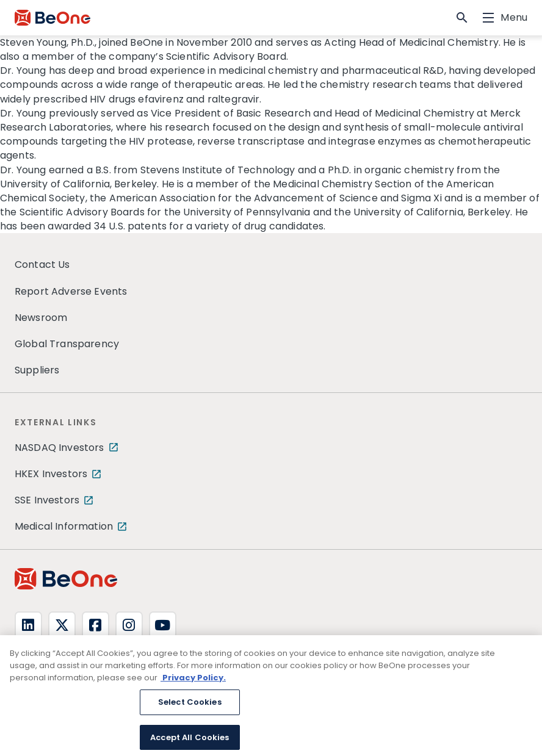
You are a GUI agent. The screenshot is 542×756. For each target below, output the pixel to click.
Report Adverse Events (71, 291)
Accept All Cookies (190, 741)
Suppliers (37, 370)
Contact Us (42, 265)
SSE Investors (47, 500)
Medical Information (64, 526)
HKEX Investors (51, 474)
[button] (462, 18)
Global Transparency (67, 344)
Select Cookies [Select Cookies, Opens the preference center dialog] (190, 706)
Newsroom (41, 318)
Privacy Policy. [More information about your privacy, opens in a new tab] (193, 681)
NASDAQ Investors (60, 448)
